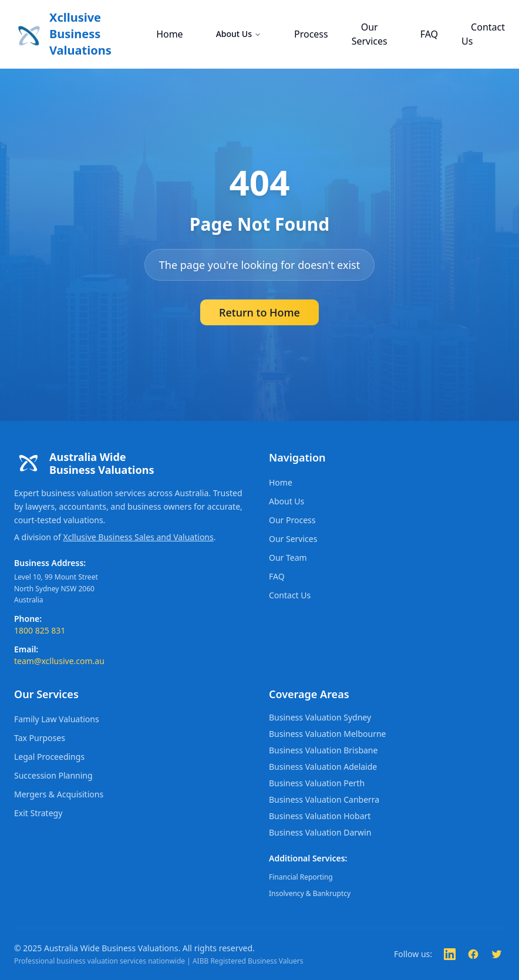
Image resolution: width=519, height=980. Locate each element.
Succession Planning (53, 775)
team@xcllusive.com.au (59, 661)
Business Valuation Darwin (320, 832)
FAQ (429, 34)
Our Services (370, 34)
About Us (239, 34)
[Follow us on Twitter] (497, 954)
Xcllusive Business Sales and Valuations (139, 537)
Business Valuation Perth (317, 783)
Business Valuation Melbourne (327, 734)
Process (311, 34)
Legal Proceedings (49, 757)
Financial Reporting (301, 877)
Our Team (288, 558)
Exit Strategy (38, 813)
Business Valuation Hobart (320, 816)
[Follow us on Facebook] (473, 954)
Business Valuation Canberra (324, 799)
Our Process (292, 520)
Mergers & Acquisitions (59, 794)
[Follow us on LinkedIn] (450, 954)
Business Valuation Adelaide (323, 767)
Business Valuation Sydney (320, 717)
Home (170, 34)
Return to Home (259, 312)
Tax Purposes (40, 738)
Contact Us (483, 34)
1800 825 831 (40, 630)
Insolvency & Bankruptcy (310, 893)
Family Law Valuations (57, 719)
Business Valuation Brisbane (323, 750)
